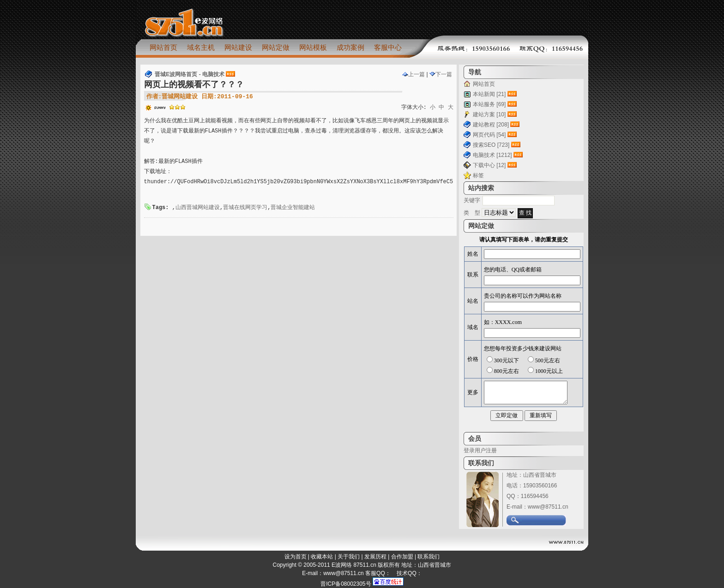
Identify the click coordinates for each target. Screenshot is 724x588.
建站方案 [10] (489, 114)
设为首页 (296, 557)
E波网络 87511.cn (354, 565)
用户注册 (486, 450)
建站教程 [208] (491, 125)
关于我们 (349, 557)
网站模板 (313, 47)
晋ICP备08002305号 (346, 584)
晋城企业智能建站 (293, 208)
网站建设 (238, 47)
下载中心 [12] (489, 165)
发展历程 (375, 557)
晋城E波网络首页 (176, 74)
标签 (478, 175)
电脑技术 (213, 74)
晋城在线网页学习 (245, 208)
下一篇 (441, 74)
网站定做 (276, 47)
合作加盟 (402, 557)
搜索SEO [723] (491, 145)
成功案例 (350, 47)
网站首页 (163, 47)
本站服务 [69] (489, 104)
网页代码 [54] (489, 135)
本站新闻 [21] (489, 94)
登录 (469, 450)
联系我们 (428, 557)
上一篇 (413, 74)
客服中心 (388, 47)
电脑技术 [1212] (492, 155)
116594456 (535, 496)
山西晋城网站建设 (198, 208)
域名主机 (201, 47)
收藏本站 (322, 557)
